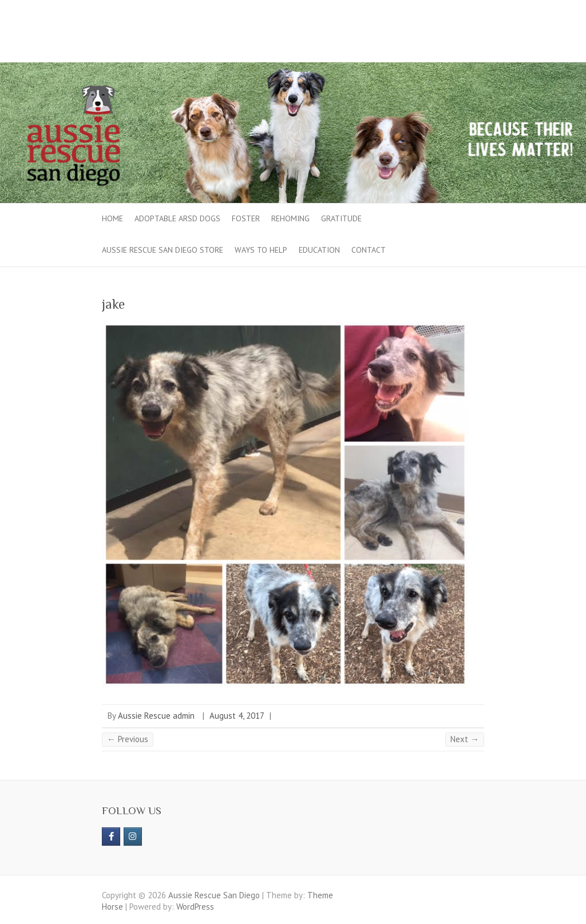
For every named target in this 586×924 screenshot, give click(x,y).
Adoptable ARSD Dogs (177, 218)
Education (319, 250)
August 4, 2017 (237, 716)
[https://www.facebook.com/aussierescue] (111, 837)
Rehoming (290, 218)
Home (112, 218)
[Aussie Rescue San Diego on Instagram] (133, 837)
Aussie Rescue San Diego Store (163, 250)
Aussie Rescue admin (156, 716)
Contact (369, 250)
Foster (246, 218)
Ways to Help (261, 250)
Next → (465, 739)
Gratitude (341, 218)
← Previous (128, 739)
